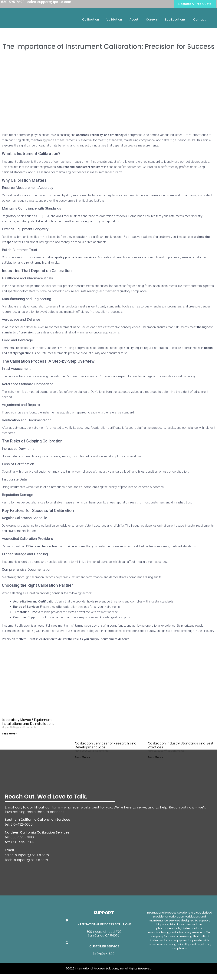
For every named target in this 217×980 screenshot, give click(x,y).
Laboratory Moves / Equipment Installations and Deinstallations (28, 722)
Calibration (91, 19)
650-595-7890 (104, 954)
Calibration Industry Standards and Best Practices (181, 745)
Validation (114, 19)
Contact (199, 19)
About (134, 19)
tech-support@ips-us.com (26, 860)
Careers (152, 19)
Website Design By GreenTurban (26, 976)
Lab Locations (175, 19)
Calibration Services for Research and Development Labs (106, 745)
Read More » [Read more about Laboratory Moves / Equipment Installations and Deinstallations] (10, 734)
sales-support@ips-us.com (27, 855)
